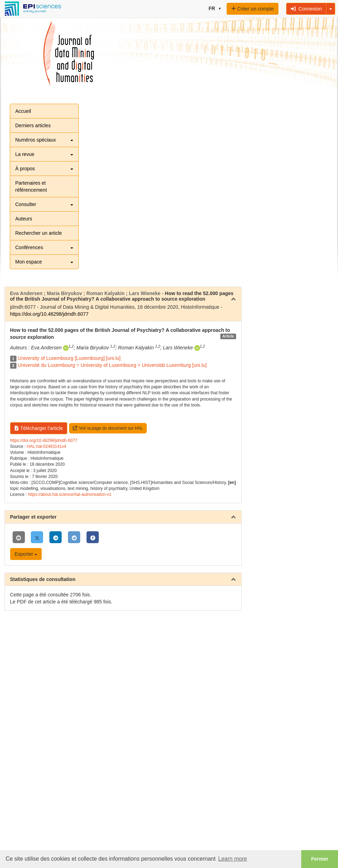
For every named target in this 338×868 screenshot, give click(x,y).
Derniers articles (33, 125)
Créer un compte (252, 9)
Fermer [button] (320, 859)
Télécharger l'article (39, 428)
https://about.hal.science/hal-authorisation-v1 (70, 494)
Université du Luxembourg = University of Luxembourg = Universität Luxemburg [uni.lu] (112, 365)
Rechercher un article (39, 233)
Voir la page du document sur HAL (108, 428)
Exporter (26, 554)
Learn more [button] (233, 859)
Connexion (306, 9)
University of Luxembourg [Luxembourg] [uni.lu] (69, 358)
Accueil (23, 111)
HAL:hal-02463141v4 (47, 446)
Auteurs (24, 219)
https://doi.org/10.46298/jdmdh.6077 (49, 314)
